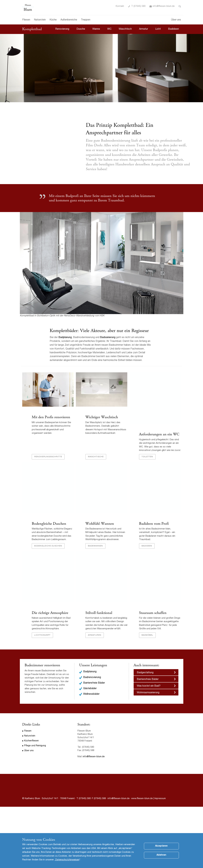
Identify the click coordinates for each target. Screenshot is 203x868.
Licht (158, 29)
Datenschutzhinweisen (67, 862)
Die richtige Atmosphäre (50, 613)
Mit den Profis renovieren (51, 417)
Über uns (176, 20)
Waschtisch (125, 29)
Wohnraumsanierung (148, 693)
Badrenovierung (92, 678)
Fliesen (26, 20)
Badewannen (95, 546)
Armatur (143, 29)
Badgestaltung (145, 673)
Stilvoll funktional (99, 613)
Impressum (160, 799)
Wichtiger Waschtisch (102, 417)
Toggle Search (180, 6)
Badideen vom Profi (154, 524)
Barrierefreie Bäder (94, 683)
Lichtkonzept (42, 635)
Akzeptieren (161, 848)
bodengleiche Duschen (48, 546)
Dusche (81, 29)
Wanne (96, 29)
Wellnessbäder (91, 694)
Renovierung (62, 29)
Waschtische (96, 457)
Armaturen (95, 635)
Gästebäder (90, 689)
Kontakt (120, 6)
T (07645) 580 (138, 6)
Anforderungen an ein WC (159, 434)
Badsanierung (108, 338)
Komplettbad (32, 29)
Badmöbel (147, 635)
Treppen (86, 20)
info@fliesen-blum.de (164, 6)
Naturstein (40, 20)
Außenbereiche (69, 20)
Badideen (173, 29)
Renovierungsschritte (48, 457)
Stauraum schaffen (153, 613)
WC (109, 29)
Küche (53, 20)
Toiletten (147, 457)
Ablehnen (161, 858)
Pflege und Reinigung (35, 746)
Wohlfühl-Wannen (100, 524)
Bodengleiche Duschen (49, 524)
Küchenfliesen (31, 741)
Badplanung (65, 338)
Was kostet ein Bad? (149, 686)
